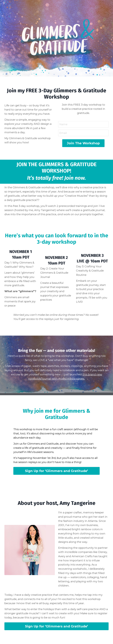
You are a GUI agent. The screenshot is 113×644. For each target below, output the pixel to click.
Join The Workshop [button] (83, 143)
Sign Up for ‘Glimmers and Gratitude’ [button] (57, 472)
